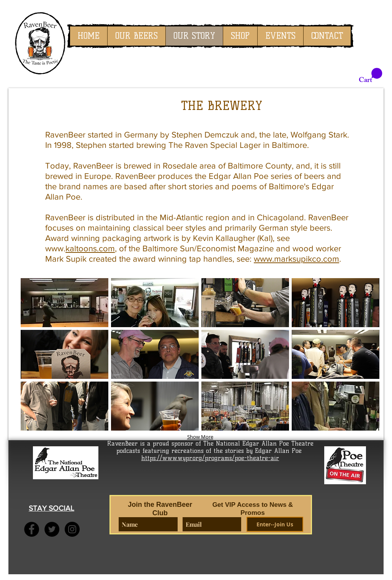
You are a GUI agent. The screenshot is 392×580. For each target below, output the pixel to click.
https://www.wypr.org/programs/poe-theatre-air (210, 458)
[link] (371, 76)
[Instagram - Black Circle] (72, 529)
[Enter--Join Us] (275, 524)
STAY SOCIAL (51, 508)
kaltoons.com (90, 248)
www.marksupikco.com (296, 259)
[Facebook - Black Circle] (32, 529)
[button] (65, 303)
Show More (200, 437)
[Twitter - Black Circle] (52, 529)
